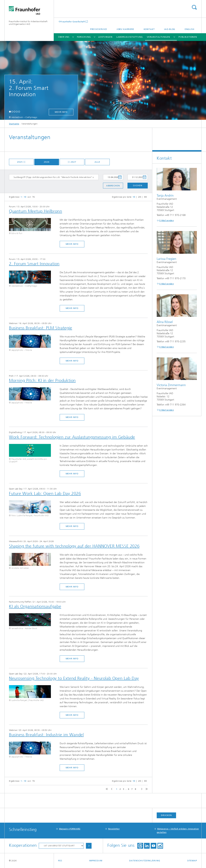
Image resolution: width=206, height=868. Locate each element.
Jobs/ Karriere (125, 29)
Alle (97, 162)
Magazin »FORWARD (70, 829)
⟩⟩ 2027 (72, 162)
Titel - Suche (194, 7)
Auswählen (89, 846)
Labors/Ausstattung (129, 37)
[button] (10, 112)
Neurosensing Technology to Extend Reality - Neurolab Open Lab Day (74, 678)
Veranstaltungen (158, 37)
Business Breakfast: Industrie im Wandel (46, 735)
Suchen (138, 185)
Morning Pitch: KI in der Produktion (42, 380)
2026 (47, 162)
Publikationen (188, 37)
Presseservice (99, 29)
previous (111, 789)
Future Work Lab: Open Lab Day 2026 (45, 494)
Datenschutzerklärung (145, 861)
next (141, 789)
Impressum (96, 861)
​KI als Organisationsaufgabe (35, 606)
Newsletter (114, 829)
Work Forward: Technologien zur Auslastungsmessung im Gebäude (72, 437)
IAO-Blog (170, 29)
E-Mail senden (167, 220)
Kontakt (149, 29)
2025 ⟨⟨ (21, 162)
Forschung (84, 37)
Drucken (166, 815)
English (190, 29)
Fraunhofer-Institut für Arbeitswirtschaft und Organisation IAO (28, 23)
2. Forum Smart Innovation (34, 264)
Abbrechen (113, 186)
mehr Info (61, 112)
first (106, 789)
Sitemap (192, 861)
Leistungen (105, 37)
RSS (60, 861)
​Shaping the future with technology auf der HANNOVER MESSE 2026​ (74, 546)
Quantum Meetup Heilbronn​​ (35, 211)
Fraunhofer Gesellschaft (73, 22)
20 (140, 197)
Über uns (64, 37)
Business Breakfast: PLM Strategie (41, 328)
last (146, 789)
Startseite (14, 124)
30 (145, 197)
